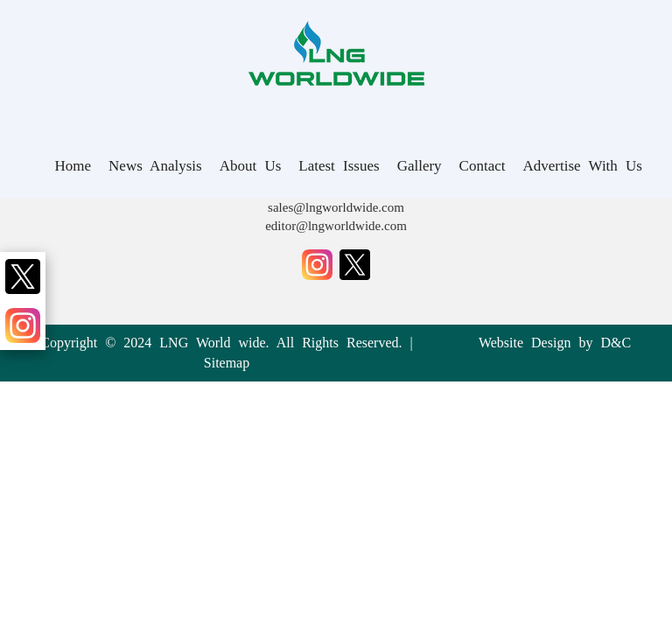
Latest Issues (339, 166)
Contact (483, 166)
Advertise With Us (583, 166)
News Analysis (155, 166)
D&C (616, 343)
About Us (251, 166)
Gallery (420, 166)
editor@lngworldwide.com (336, 226)
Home (73, 166)
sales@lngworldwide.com (336, 207)
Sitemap (227, 363)
